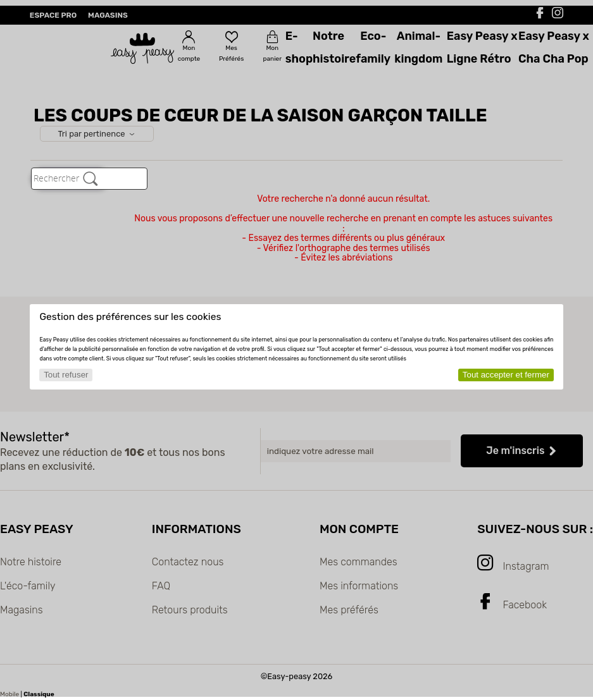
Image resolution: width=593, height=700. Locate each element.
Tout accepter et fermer (506, 375)
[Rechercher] (91, 178)
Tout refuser (66, 375)
